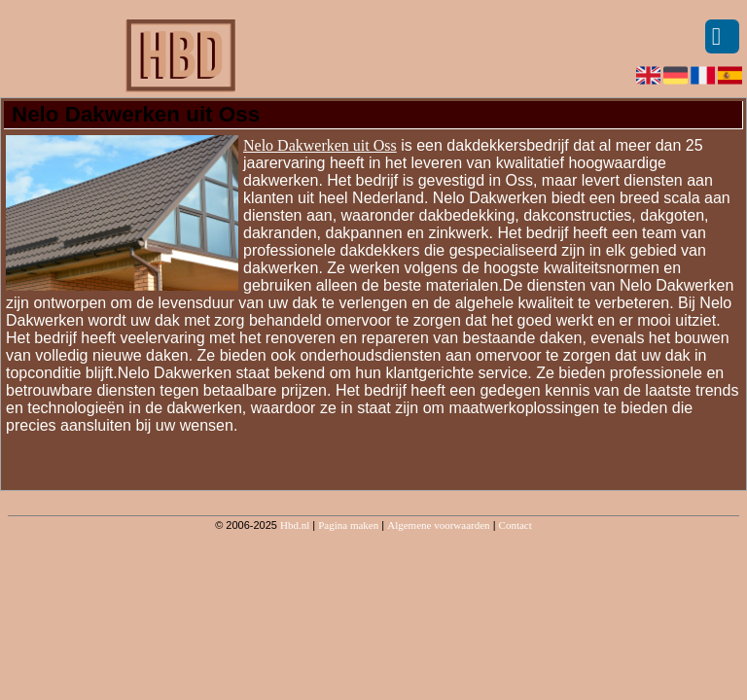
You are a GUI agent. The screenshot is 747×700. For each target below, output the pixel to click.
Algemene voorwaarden (438, 525)
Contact (516, 525)
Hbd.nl (295, 525)
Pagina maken (348, 525)
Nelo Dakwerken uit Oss (320, 145)
